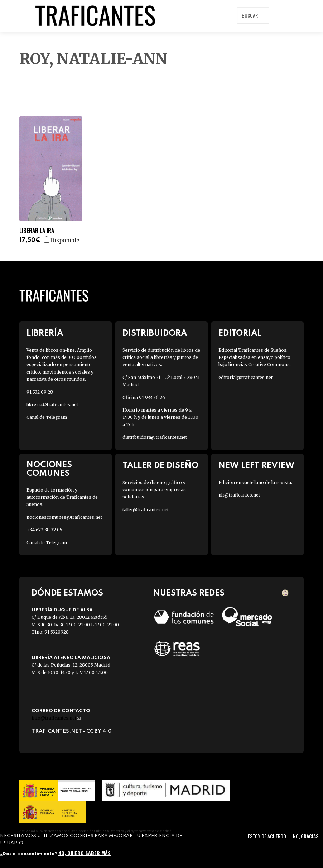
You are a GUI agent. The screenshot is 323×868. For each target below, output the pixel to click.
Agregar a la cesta (47, 239)
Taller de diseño (160, 466)
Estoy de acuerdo (267, 836)
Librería (45, 333)
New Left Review (256, 466)
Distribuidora (155, 333)
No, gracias (306, 836)
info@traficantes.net (56, 718)
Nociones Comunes (49, 469)
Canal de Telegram (47, 417)
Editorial (240, 333)
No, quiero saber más (85, 853)
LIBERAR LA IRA (37, 231)
